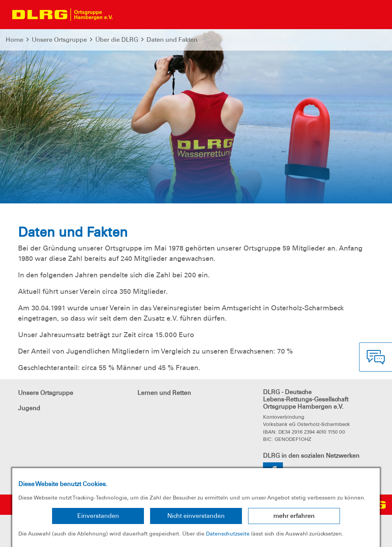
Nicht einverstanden (196, 516)
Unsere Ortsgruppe (59, 40)
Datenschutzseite (228, 534)
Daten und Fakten (172, 40)
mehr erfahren (294, 516)
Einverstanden (98, 516)
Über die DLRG (117, 40)
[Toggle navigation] (125, 15)
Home (15, 40)
